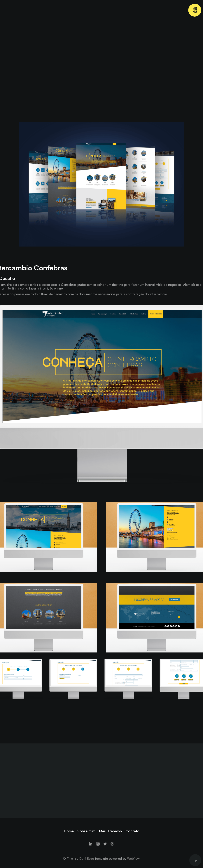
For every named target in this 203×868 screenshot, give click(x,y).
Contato (133, 831)
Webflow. (134, 858)
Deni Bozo (87, 858)
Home (69, 831)
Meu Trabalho (110, 831)
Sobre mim (86, 831)
